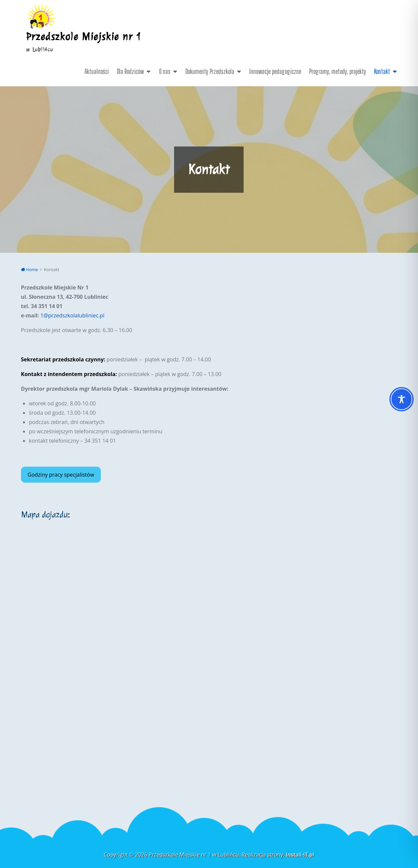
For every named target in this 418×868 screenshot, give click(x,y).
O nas (165, 71)
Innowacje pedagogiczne (275, 71)
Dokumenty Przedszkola (210, 71)
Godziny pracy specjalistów (61, 475)
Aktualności (97, 71)
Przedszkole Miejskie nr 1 (84, 37)
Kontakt (382, 71)
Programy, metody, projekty (338, 71)
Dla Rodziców (130, 71)
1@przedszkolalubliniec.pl (72, 315)
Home (30, 269)
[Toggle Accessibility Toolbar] (402, 399)
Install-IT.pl (300, 855)
